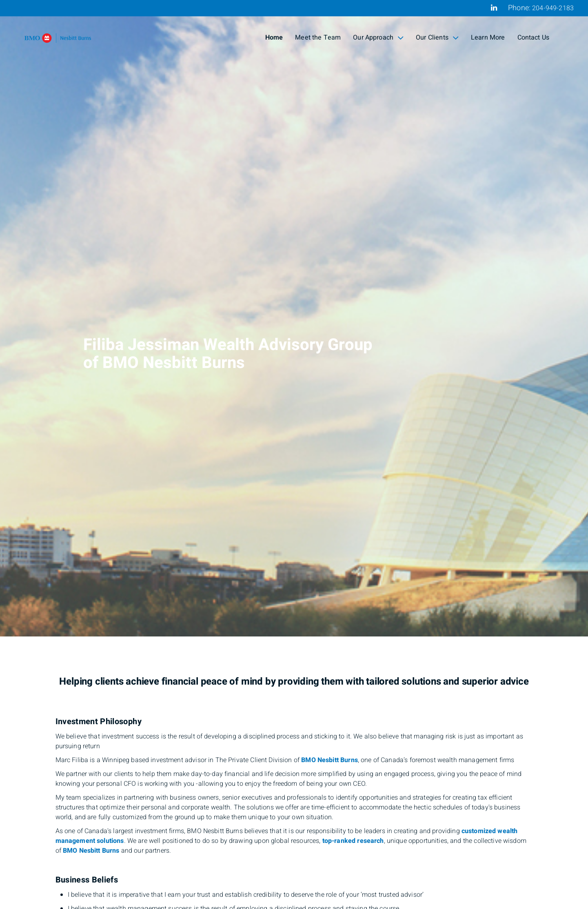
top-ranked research (353, 841)
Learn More (488, 38)
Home (274, 38)
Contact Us (534, 38)
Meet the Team (318, 38)
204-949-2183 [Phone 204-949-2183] (553, 8)
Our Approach (378, 38)
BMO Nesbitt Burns (330, 760)
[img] (294, 318)
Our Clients (437, 38)
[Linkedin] (494, 8)
